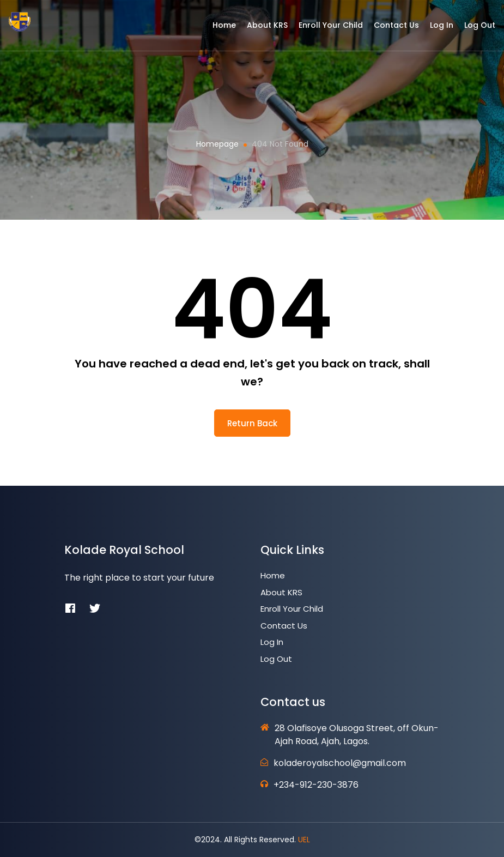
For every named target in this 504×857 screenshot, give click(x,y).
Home (216, 29)
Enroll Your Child (323, 29)
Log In (433, 29)
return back (252, 423)
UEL (304, 840)
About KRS (259, 29)
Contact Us (388, 29)
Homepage (217, 144)
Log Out (472, 29)
